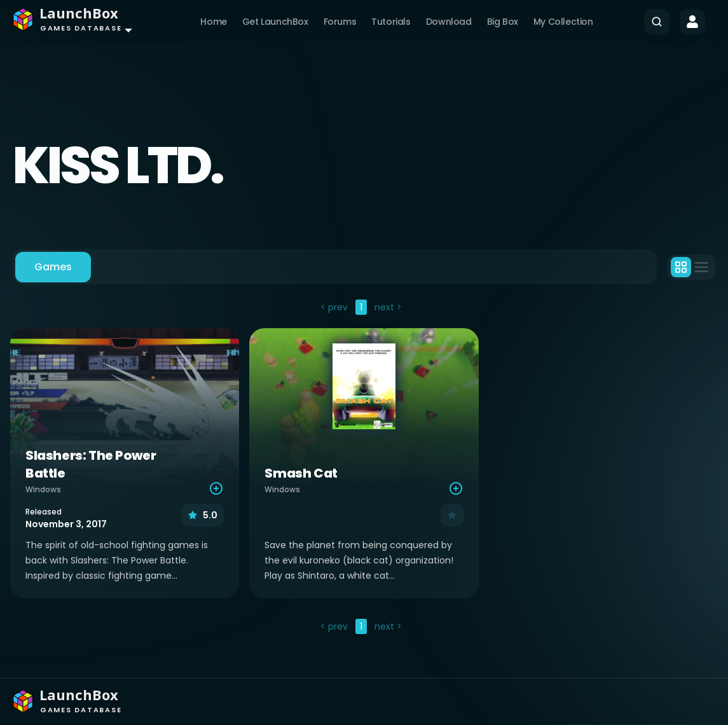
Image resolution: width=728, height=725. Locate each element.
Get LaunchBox (275, 22)
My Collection (563, 22)
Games (53, 267)
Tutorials (391, 22)
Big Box (503, 22)
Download (449, 22)
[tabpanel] (364, 468)
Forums (340, 22)
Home (213, 22)
